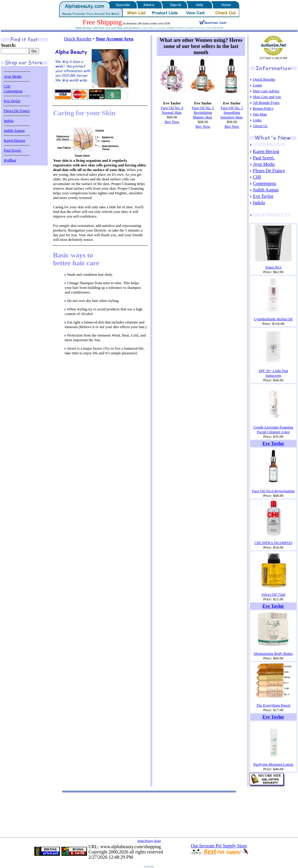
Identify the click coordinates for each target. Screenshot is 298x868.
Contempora (13, 91)
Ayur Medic (13, 76)
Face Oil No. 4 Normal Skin (172, 110)
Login (257, 85)
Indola (9, 121)
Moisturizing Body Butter (273, 653)
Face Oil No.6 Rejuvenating (273, 491)
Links (257, 120)
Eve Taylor (12, 101)
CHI (7, 86)
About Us (260, 126)
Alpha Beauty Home (149, 841)
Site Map (260, 114)
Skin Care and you (267, 97)
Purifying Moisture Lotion (273, 764)
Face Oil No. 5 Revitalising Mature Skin (203, 112)
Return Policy (263, 108)
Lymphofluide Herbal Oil (273, 319)
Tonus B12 (273, 267)
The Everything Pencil (273, 705)
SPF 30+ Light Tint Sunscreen (273, 373)
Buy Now (172, 122)
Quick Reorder (78, 39)
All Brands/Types (266, 103)
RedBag (10, 160)
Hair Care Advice (266, 91)
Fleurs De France (17, 111)
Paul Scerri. (13, 150)
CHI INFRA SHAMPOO (273, 543)
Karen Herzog (14, 140)
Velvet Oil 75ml (273, 594)
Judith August (14, 130)
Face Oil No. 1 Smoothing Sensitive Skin (232, 112)
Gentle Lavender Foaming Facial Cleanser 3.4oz (273, 429)
